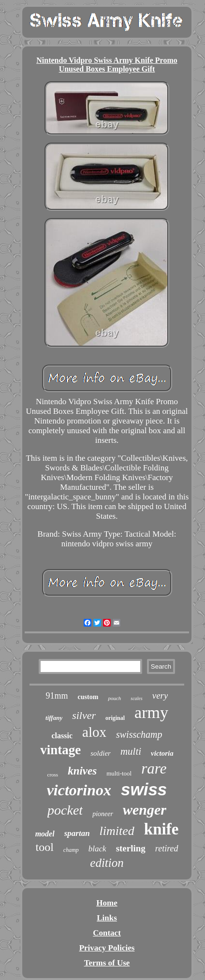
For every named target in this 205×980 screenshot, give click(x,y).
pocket (65, 810)
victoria (162, 753)
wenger (145, 810)
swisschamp (139, 734)
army (151, 712)
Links (107, 918)
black (97, 849)
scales (136, 698)
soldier (101, 753)
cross (53, 775)
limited (117, 831)
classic (62, 736)
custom (88, 697)
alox (94, 732)
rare (154, 768)
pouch (114, 698)
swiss (144, 789)
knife (161, 829)
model (45, 834)
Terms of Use (107, 963)
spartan (77, 833)
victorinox (79, 790)
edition (107, 863)
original (115, 718)
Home (107, 903)
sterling (131, 848)
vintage (60, 750)
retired (167, 848)
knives (82, 771)
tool (44, 847)
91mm (57, 696)
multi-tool (119, 773)
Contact (107, 933)
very (160, 695)
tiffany (54, 718)
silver (84, 715)
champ (71, 850)
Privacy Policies (107, 948)
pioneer (103, 814)
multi (131, 751)
